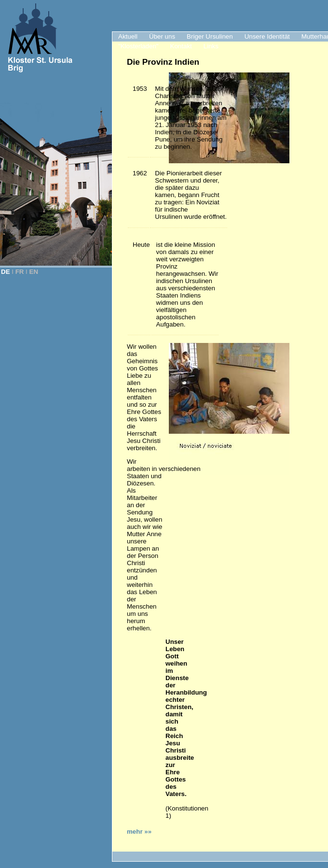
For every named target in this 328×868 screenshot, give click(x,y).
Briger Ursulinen (210, 36)
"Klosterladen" (138, 46)
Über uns (162, 36)
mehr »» (139, 832)
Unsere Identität (267, 36)
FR (20, 272)
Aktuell (128, 36)
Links (211, 46)
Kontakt (181, 46)
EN (34, 272)
